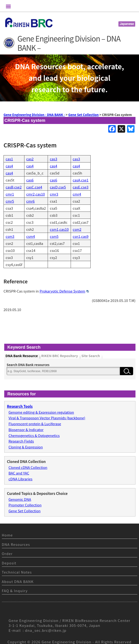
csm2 (77, 229)
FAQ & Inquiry (15, 591)
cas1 (9, 159)
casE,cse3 (81, 187)
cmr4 (77, 194)
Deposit (9, 563)
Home (7, 535)
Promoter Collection (25, 505)
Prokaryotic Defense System (64, 291)
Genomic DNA (20, 499)
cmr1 (10, 194)
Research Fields (21, 441)
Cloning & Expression (26, 447)
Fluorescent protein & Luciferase (35, 424)
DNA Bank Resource (22, 356)
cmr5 (10, 201)
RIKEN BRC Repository (60, 356)
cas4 (9, 166)
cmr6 (31, 201)
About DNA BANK (18, 581)
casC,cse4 (34, 187)
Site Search (91, 356)
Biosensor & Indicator (26, 430)
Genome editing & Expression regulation (41, 412)
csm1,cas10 (59, 229)
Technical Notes (17, 572)
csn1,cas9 (81, 236)
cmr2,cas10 (36, 194)
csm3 (10, 236)
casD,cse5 (58, 187)
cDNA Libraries (20, 479)
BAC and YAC (19, 473)
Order (7, 553)
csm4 (31, 236)
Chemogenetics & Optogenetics (34, 435)
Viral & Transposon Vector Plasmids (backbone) (47, 418)
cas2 (30, 159)
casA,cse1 (81, 180)
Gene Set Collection (24, 511)
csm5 (54, 236)
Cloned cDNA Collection (28, 467)
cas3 (53, 159)
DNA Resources (16, 544)
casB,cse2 (14, 187)
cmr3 (54, 194)
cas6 (30, 180)
